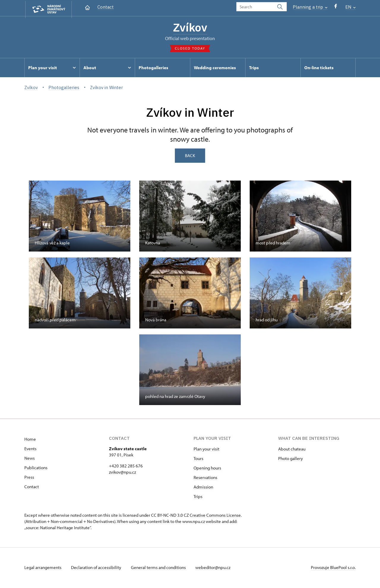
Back (190, 156)
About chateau (292, 450)
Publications (36, 468)
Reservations (205, 478)
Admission (203, 488)
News (30, 459)
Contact (106, 7)
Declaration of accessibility (97, 568)
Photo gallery (290, 459)
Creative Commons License (215, 516)
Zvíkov (190, 28)
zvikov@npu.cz (122, 473)
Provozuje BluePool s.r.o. (333, 568)
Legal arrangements (43, 568)
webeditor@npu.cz (215, 568)
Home (30, 440)
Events (30, 449)
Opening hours (207, 469)
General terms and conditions (160, 568)
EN (350, 7)
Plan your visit (206, 450)
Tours (198, 459)
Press (29, 478)
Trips (198, 497)
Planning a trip (310, 7)
